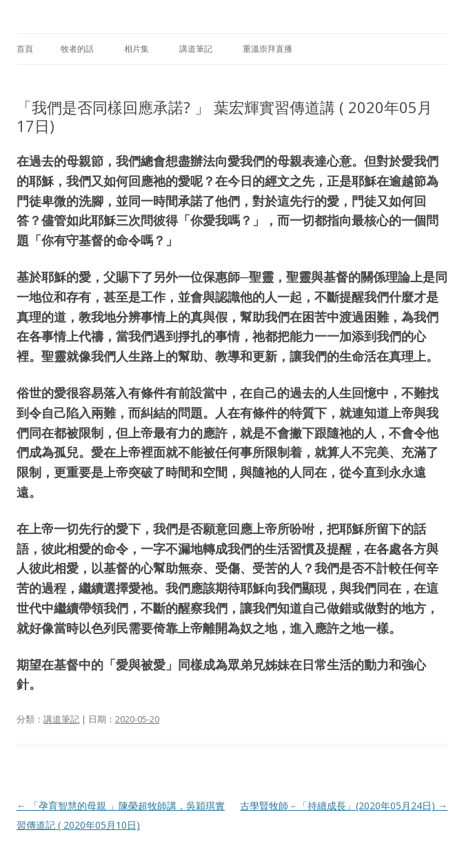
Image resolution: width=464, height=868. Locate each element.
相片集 (137, 49)
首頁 (25, 49)
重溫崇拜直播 (268, 49)
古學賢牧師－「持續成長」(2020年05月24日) (344, 806)
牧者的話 (77, 49)
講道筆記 (196, 49)
